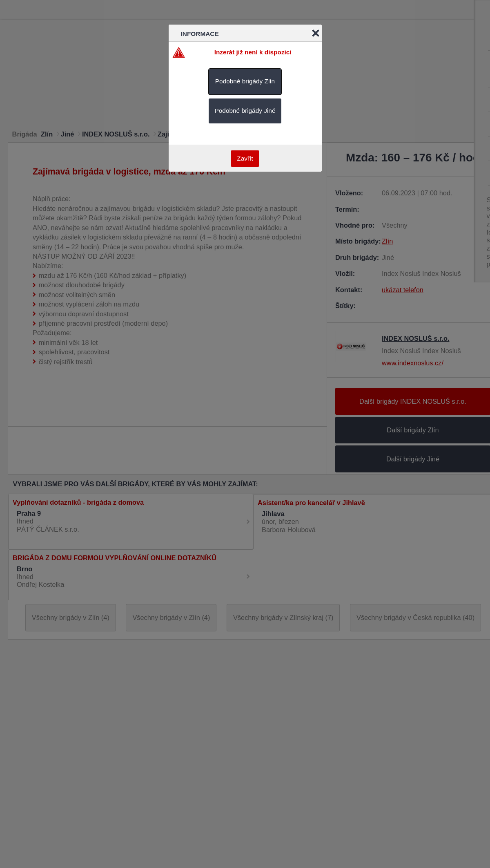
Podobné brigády (245, 81)
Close (316, 33)
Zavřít (245, 158)
